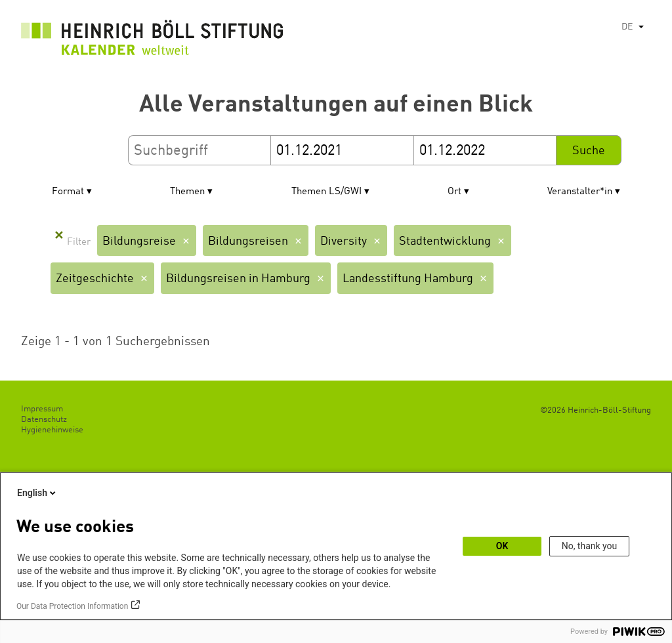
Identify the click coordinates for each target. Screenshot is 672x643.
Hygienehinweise (52, 430)
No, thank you (590, 546)
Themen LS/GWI (326, 192)
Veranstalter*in (580, 192)
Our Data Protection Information (72, 606)
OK (502, 546)
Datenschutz (44, 420)
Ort (454, 192)
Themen (187, 192)
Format (68, 192)
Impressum (42, 409)
